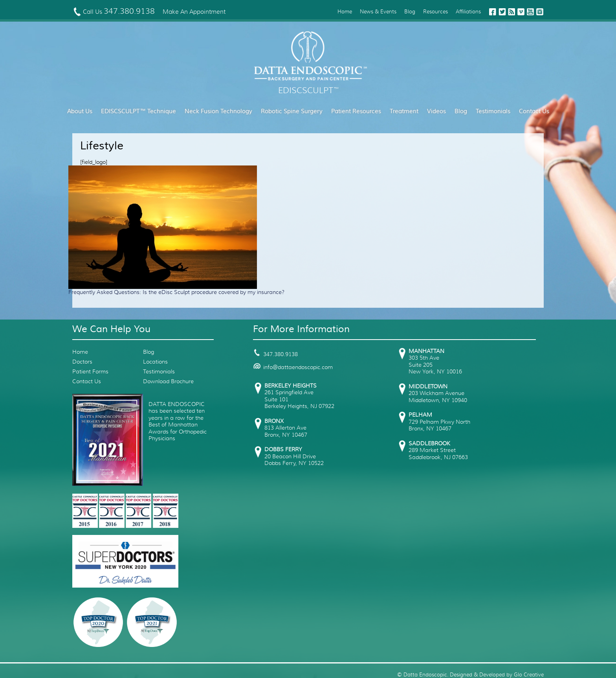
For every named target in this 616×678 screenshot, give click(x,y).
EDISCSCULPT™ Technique (138, 111)
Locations (155, 362)
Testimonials (493, 111)
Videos (436, 111)
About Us (80, 111)
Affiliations (468, 12)
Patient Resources (356, 111)
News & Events (378, 12)
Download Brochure (168, 381)
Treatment (404, 111)
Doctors (82, 362)
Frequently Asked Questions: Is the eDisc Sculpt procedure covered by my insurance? (176, 292)
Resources (435, 12)
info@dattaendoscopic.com (293, 367)
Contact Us (534, 111)
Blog (410, 12)
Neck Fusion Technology (218, 111)
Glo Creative (529, 675)
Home (345, 12)
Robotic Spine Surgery (292, 111)
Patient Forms (90, 371)
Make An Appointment (194, 12)
